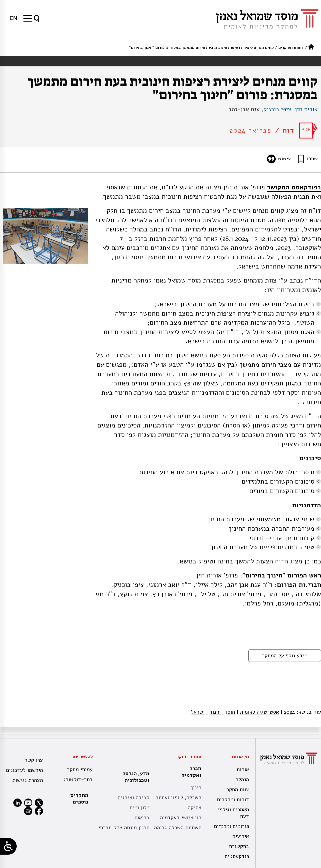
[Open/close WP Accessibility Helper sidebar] (8, 846)
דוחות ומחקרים (291, 47)
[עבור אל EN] (13, 18)
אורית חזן (306, 109)
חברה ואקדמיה (190, 772)
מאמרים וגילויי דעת (233, 813)
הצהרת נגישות (28, 780)
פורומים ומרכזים (231, 826)
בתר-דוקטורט (77, 779)
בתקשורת (239, 846)
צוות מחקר (238, 790)
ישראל (198, 712)
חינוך (213, 712)
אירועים (241, 836)
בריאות (142, 818)
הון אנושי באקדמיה (181, 818)
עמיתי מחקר (80, 769)
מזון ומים (139, 808)
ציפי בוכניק (277, 109)
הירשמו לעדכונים (24, 770)
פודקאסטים (237, 856)
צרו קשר (34, 760)
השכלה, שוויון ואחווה (178, 798)
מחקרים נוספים (79, 799)
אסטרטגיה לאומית (258, 712)
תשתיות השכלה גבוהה (178, 828)
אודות (243, 769)
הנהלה (242, 779)
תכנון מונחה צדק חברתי (124, 828)
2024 (288, 712)
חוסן (229, 712)
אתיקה (194, 808)
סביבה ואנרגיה (133, 798)
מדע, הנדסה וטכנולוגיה (134, 777)
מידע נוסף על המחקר (285, 656)
